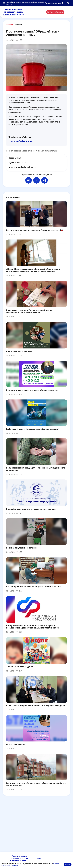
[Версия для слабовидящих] (68, 3)
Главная (9, 25)
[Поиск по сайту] (63, 3)
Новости (18, 25)
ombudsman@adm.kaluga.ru (22, 167)
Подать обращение (55, 12)
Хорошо (68, 865)
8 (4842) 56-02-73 (17, 163)
